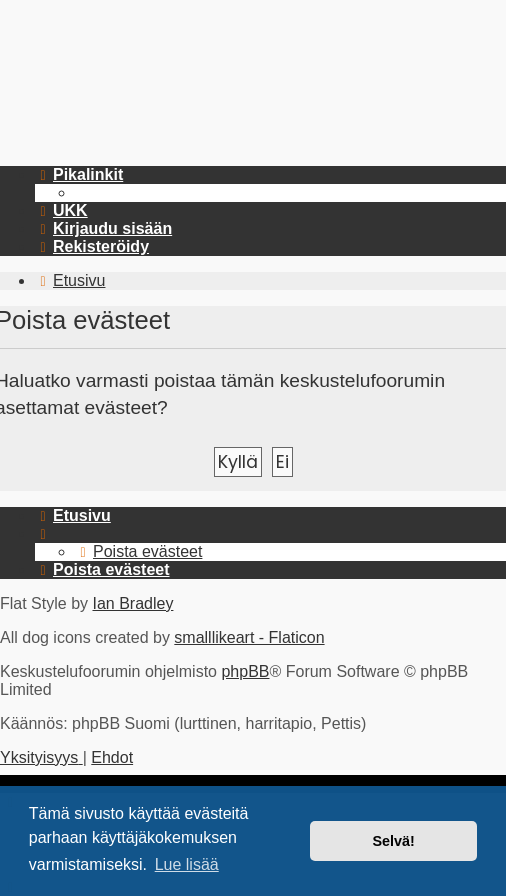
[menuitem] (61, 210)
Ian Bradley (132, 603)
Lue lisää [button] (187, 864)
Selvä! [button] (393, 841)
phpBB (245, 671)
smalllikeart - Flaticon (249, 637)
